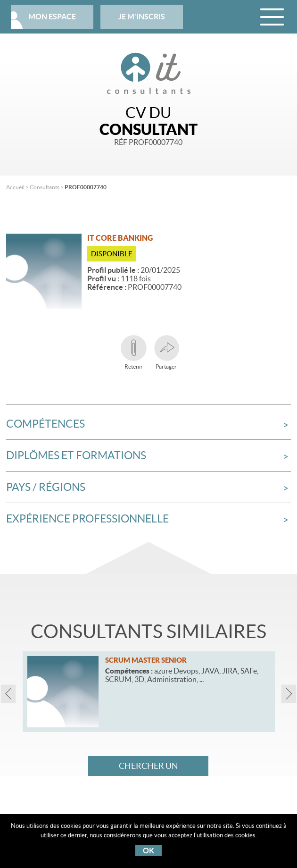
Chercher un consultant (148, 768)
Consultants (45, 187)
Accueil (15, 187)
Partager (166, 352)
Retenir (134, 352)
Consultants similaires (148, 631)
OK (148, 851)
